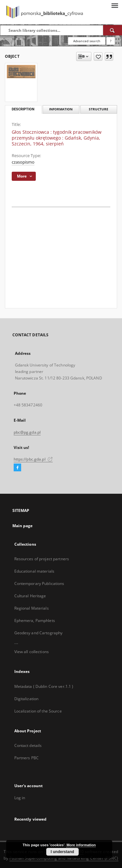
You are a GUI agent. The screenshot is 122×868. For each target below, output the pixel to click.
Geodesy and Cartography (39, 633)
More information (81, 845)
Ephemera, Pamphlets (35, 620)
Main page (23, 526)
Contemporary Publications (39, 583)
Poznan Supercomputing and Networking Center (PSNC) (64, 858)
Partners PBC (27, 758)
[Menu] (115, 5)
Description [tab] (23, 109)
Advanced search (87, 41)
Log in (20, 798)
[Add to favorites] (98, 56)
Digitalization (27, 699)
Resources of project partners (42, 559)
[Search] (113, 30)
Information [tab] (61, 109)
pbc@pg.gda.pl (27, 432)
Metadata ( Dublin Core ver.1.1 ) (44, 686)
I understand (62, 852)
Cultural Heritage (30, 596)
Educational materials (34, 571)
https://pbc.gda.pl (33, 459)
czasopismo (23, 162)
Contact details (28, 745)
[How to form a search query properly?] (111, 41)
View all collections (32, 652)
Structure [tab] (99, 109)
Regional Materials (32, 608)
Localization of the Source (38, 711)
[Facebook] (17, 468)
